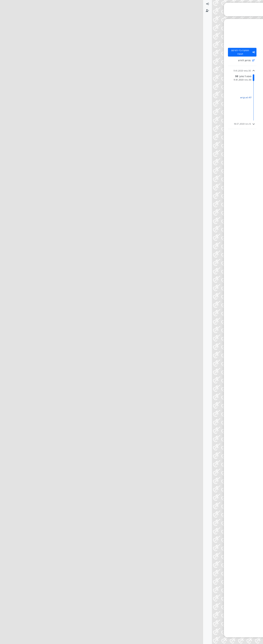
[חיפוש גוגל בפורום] (259, 38)
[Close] (81, 551)
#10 (79, 267)
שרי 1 (225, 316)
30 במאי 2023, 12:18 (201, 430)
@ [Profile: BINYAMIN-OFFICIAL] (213, 499)
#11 (79, 316)
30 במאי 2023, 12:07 (198, 267)
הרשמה (230, 579)
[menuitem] (4, 4)
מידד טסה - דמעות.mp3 (213, 405)
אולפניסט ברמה (220, 51)
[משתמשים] (259, 31)
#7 (78, 167)
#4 (79, 129)
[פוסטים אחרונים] (259, 17)
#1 (78, 51)
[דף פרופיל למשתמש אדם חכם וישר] (234, 233)
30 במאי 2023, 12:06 (198, 230)
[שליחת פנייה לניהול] (259, 44)
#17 (79, 396)
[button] (259, 633)
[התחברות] (4, 4)
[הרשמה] (4, 11)
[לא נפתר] (259, 24)
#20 (79, 494)
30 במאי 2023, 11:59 (203, 167)
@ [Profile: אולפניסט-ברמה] (217, 100)
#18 (79, 430)
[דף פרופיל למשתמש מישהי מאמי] (234, 432)
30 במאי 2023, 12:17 (197, 396)
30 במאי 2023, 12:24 (204, 494)
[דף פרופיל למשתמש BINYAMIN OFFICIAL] (234, 463)
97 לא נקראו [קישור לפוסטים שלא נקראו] (43, 98)
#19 (79, 461)
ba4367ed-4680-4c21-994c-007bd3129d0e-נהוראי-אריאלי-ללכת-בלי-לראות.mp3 (178, 138)
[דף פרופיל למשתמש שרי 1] (234, 319)
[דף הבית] (259, 4)
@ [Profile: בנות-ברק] (220, 202)
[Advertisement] (138, 614)
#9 (79, 230)
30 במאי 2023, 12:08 (197, 369)
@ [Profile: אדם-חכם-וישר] (218, 374)
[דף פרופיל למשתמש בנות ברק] (234, 98)
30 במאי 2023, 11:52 (203, 95)
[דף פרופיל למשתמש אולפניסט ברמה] (234, 53)
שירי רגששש (200, 321)
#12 (79, 369)
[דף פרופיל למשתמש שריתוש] (234, 497)
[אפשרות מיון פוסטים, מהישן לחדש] (39, 60)
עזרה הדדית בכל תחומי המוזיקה (223, 42)
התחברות (219, 579)
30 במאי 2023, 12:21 (192, 461)
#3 (79, 95)
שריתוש (224, 494)
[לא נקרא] (259, 11)
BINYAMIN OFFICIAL (217, 461)
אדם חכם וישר (221, 230)
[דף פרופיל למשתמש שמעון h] (234, 132)
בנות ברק (223, 95)
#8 (79, 197)
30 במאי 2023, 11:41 (197, 51)
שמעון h (224, 129)
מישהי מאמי (222, 430)
